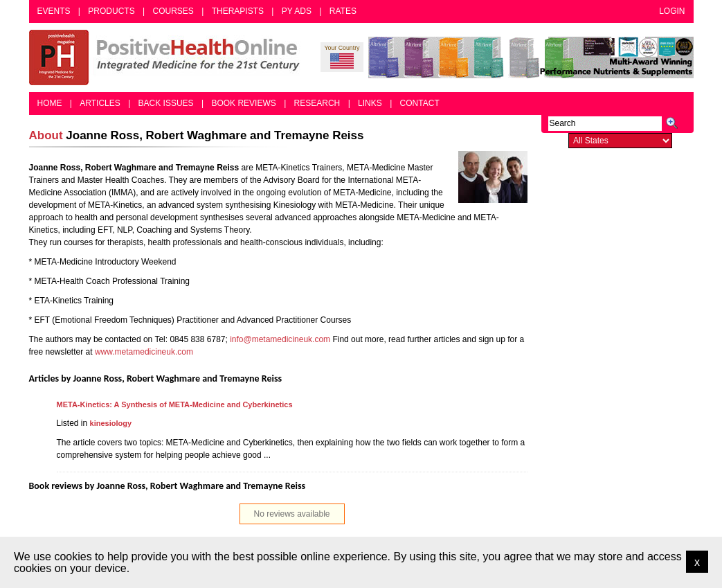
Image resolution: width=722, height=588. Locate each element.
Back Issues (166, 103)
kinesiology (111, 423)
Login (672, 11)
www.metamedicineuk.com (144, 352)
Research (317, 103)
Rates (343, 11)
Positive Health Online (168, 57)
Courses (173, 11)
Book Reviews (243, 103)
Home (50, 103)
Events (54, 11)
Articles (100, 103)
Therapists (238, 11)
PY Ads (297, 11)
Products (111, 11)
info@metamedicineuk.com (280, 339)
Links (370, 103)
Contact (420, 103)
